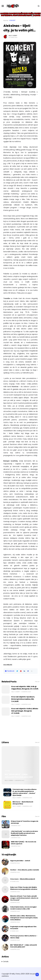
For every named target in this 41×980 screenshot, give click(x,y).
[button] (32, 671)
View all (37, 682)
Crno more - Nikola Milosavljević (23, 879)
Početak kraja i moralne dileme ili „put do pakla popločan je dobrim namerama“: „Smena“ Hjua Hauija (25, 792)
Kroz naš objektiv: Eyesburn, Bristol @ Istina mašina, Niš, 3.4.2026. (23, 699)
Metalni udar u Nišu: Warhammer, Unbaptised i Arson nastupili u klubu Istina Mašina (24, 918)
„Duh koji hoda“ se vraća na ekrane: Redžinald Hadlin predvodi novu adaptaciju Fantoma (24, 833)
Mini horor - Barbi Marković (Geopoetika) (23, 803)
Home (6, 20)
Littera (8, 771)
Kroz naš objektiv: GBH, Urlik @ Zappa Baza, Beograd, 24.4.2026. (25, 688)
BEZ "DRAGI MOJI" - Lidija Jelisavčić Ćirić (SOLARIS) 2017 (19, 776)
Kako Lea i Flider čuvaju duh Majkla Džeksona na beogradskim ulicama (24, 888)
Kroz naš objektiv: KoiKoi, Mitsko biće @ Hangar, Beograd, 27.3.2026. (25, 711)
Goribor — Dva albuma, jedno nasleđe (25, 870)
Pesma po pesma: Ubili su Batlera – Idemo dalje (24, 937)
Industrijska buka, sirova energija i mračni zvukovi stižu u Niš (24, 908)
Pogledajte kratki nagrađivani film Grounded (23, 928)
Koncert (13, 20)
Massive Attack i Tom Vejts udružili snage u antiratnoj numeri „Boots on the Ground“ (24, 898)
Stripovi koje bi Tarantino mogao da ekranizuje (24, 822)
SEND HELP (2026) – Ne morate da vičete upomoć (23, 843)
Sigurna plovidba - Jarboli (20, 861)
